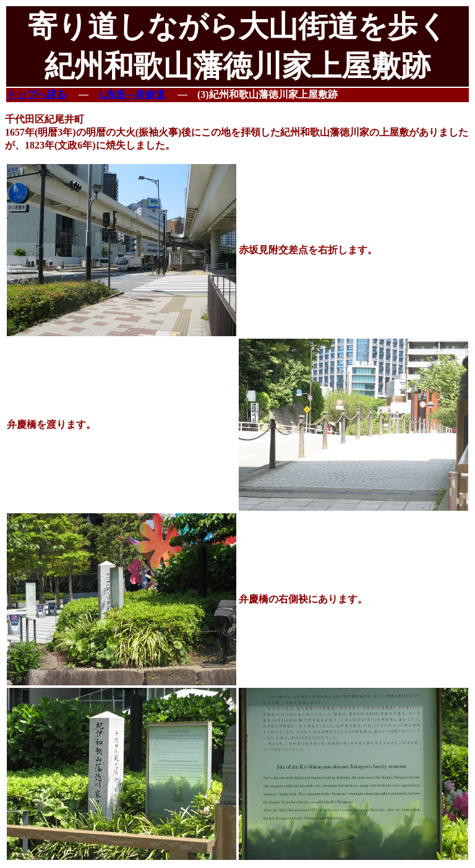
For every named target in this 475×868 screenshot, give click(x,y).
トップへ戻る (36, 94)
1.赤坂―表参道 (132, 94)
